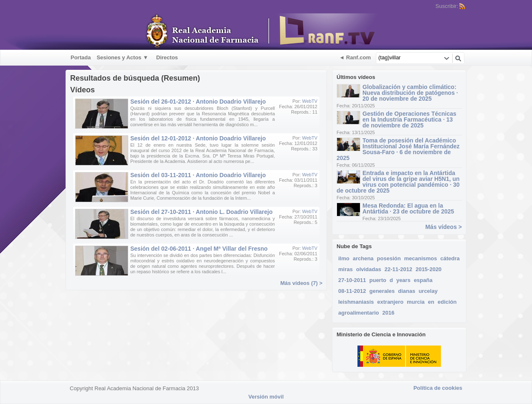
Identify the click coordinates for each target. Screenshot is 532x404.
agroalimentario (359, 313)
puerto (378, 280)
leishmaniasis (356, 302)
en (431, 302)
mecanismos (421, 258)
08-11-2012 (352, 291)
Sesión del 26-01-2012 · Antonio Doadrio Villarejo (198, 102)
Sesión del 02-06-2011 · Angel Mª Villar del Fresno (199, 249)
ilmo (344, 258)
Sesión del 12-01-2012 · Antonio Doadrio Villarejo (198, 138)
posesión (389, 258)
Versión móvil (266, 397)
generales (382, 291)
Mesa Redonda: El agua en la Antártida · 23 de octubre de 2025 (408, 208)
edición (447, 302)
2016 (389, 313)
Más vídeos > (443, 227)
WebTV (310, 101)
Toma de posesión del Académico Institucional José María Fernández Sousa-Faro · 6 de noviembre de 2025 (398, 149)
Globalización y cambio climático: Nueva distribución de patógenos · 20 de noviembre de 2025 (410, 93)
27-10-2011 (352, 280)
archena (363, 258)
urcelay (428, 291)
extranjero (390, 302)
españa (423, 280)
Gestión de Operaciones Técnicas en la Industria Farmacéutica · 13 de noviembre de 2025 (409, 119)
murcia (416, 302)
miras (346, 269)
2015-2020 (428, 269)
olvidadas (369, 269)
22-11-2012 (399, 269)
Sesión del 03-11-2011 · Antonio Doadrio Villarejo (198, 175)
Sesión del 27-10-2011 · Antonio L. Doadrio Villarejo (201, 212)
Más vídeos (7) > (301, 283)
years (403, 280)
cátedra (450, 258)
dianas (407, 291)
